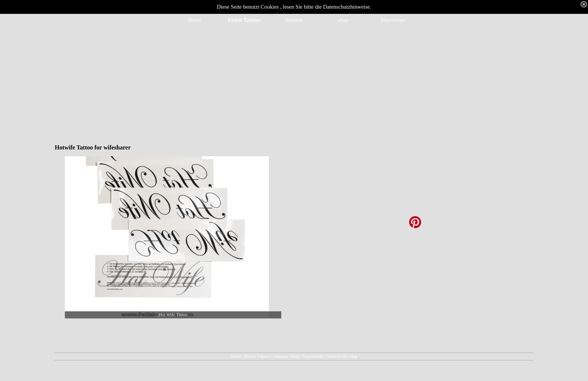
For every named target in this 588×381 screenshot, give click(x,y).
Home (236, 356)
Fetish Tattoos (257, 356)
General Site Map (342, 356)
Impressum (313, 356)
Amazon (280, 356)
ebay (295, 356)
